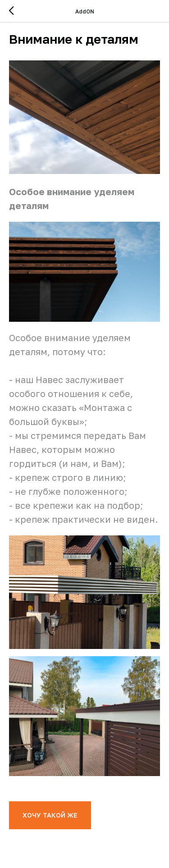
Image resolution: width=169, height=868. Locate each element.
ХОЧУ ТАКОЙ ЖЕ (50, 815)
